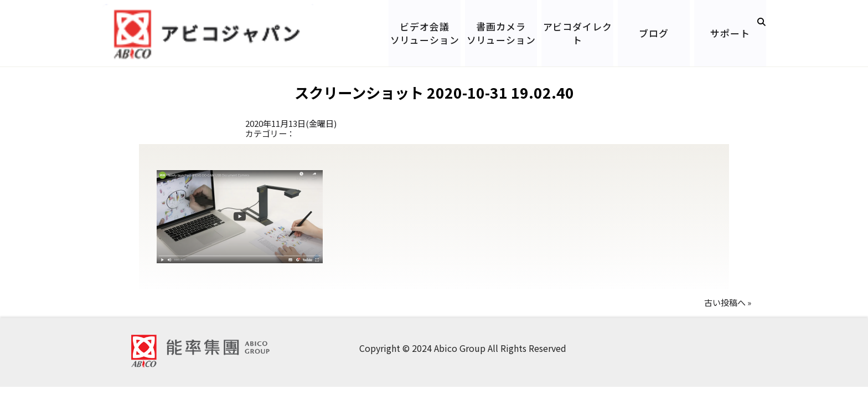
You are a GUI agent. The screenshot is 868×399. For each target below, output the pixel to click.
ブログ (654, 33)
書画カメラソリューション (501, 33)
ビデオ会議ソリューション (425, 33)
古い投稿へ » (728, 302)
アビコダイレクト (578, 33)
